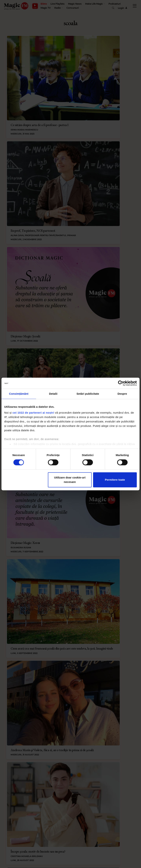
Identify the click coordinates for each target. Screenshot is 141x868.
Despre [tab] (122, 394)
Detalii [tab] (53, 394)
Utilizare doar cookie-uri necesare (70, 480)
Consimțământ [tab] (19, 394)
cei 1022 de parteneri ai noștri (33, 413)
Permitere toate (115, 480)
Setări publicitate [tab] (88, 394)
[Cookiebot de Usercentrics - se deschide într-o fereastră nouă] (121, 383)
